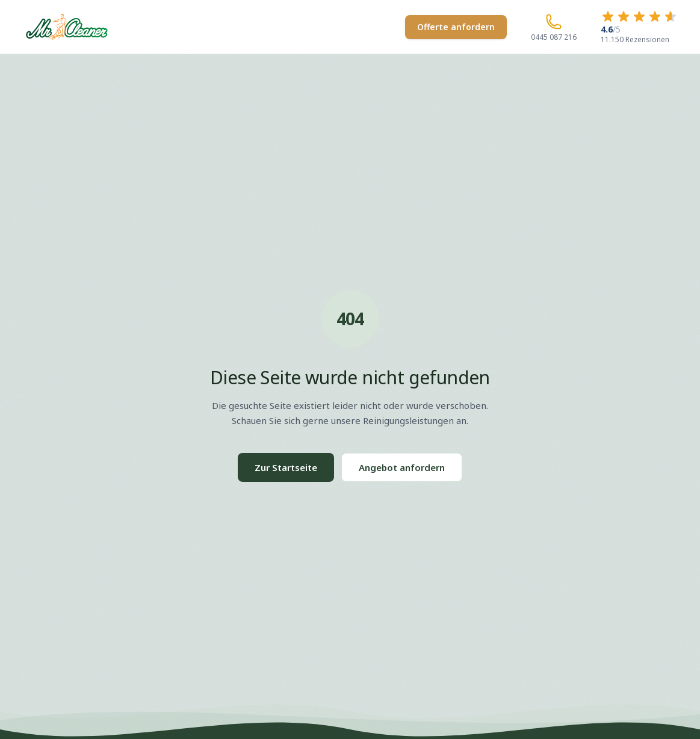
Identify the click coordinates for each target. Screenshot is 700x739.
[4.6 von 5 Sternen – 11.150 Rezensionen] (639, 27)
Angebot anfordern (402, 467)
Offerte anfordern (456, 27)
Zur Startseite (286, 467)
